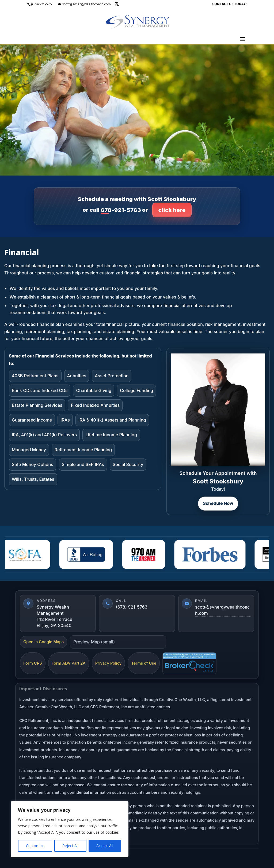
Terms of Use (144, 663)
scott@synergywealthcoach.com (222, 610)
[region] (70, 829)
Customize (35, 846)
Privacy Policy (109, 663)
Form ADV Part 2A (69, 663)
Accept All (105, 846)
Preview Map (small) (94, 642)
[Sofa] (27, 554)
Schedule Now (218, 503)
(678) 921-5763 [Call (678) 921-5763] (132, 607)
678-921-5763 (121, 210)
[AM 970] (146, 554)
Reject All (70, 846)
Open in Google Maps (43, 642)
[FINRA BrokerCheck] (189, 663)
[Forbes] (212, 554)
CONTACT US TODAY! (229, 4)
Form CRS (33, 663)
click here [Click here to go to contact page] (172, 210)
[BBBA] (88, 554)
